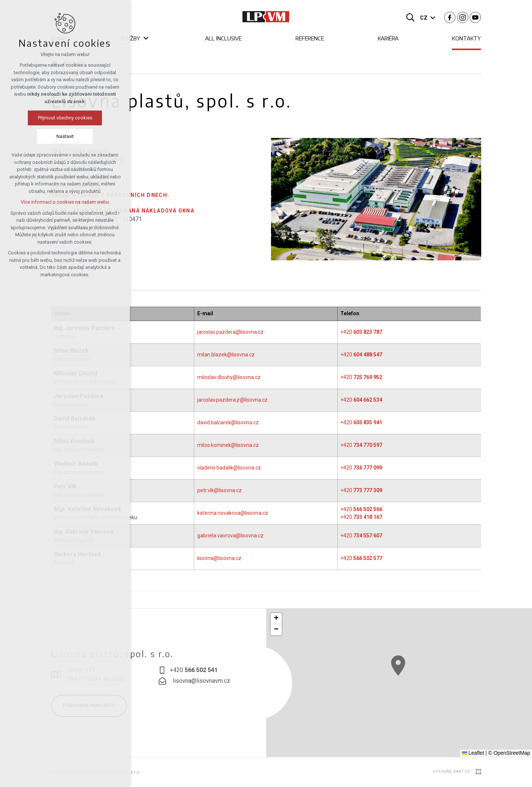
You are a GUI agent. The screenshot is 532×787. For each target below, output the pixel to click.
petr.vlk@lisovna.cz (219, 490)
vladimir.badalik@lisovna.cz (229, 468)
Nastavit (34, 136)
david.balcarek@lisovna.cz (228, 422)
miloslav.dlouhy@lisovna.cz (229, 377)
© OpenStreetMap (509, 753)
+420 (361, 332)
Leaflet (473, 753)
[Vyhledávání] (410, 17)
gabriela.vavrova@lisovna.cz (230, 536)
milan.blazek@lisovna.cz (226, 355)
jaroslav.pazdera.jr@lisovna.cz (232, 400)
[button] (431, 689)
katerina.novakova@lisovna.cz (233, 513)
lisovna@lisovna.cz (219, 558)
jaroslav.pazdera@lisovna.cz (230, 332)
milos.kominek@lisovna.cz (228, 445)
